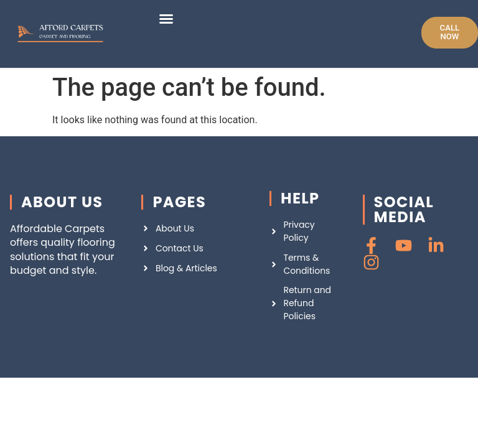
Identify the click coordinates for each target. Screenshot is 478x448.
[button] (166, 19)
